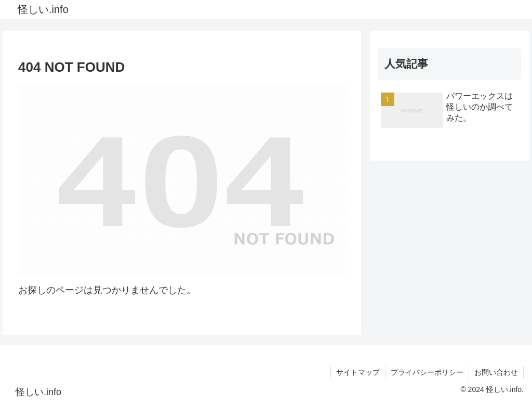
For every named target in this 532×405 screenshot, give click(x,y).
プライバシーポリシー (427, 372)
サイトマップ (358, 372)
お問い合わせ (496, 372)
